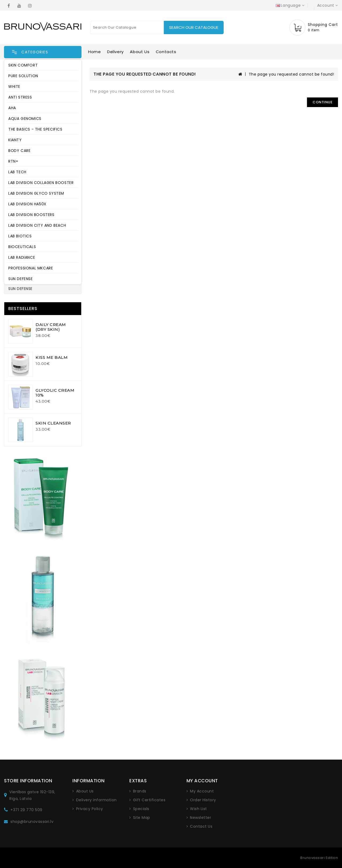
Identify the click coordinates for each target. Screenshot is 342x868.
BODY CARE (19, 151)
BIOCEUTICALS (22, 247)
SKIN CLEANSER (53, 423)
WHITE (14, 87)
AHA (12, 108)
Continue (322, 102)
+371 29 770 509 (26, 810)
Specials (141, 809)
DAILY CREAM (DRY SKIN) (51, 327)
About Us (140, 52)
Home (94, 52)
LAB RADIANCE (22, 257)
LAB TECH (17, 172)
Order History (203, 800)
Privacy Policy (90, 809)
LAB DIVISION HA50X (27, 204)
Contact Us (201, 826)
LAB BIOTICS (20, 236)
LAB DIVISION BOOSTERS (31, 215)
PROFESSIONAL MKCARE (31, 268)
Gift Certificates (149, 800)
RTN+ (13, 161)
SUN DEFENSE (21, 279)
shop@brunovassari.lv (32, 822)
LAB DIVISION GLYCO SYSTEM (36, 193)
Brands (140, 791)
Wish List (199, 809)
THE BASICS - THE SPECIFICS (35, 129)
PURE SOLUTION (23, 76)
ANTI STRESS (20, 97)
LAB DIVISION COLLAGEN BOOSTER (41, 183)
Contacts (166, 52)
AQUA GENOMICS (25, 119)
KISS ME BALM (52, 357)
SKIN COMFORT (23, 65)
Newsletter (201, 818)
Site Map (142, 818)
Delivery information (96, 800)
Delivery (115, 52)
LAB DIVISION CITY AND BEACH (37, 225)
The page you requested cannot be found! (292, 74)
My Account (202, 791)
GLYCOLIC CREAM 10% (55, 393)
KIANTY (15, 140)
